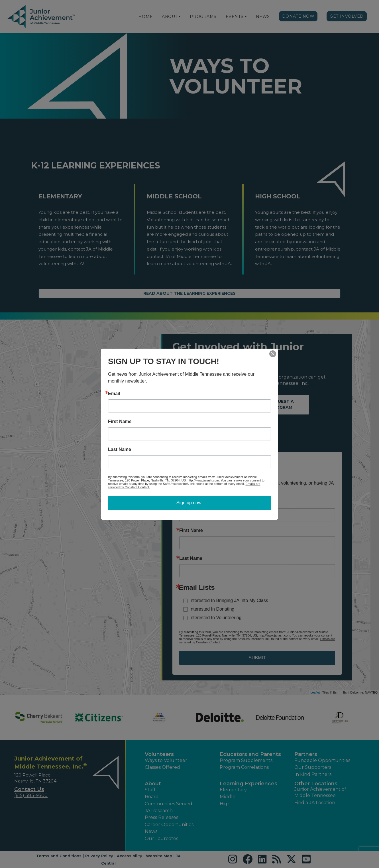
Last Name (120, 450)
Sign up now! (190, 503)
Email (114, 394)
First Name (120, 422)
